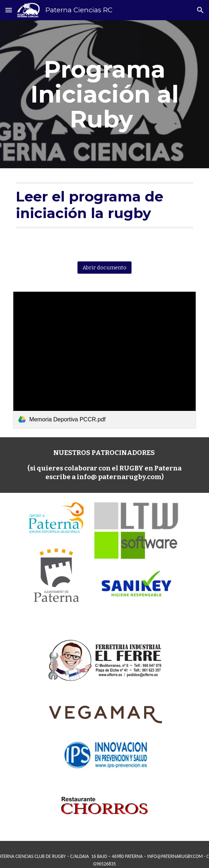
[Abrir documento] (104, 267)
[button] (9, 10)
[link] (104, 360)
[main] (104, 94)
